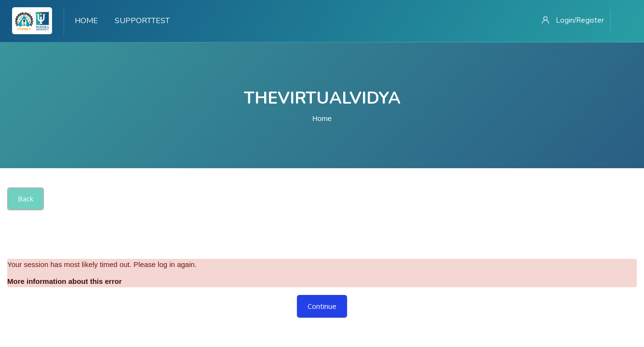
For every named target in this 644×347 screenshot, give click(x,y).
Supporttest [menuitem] (142, 21)
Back (26, 199)
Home (322, 118)
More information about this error (65, 281)
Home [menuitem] (86, 21)
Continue (322, 306)
